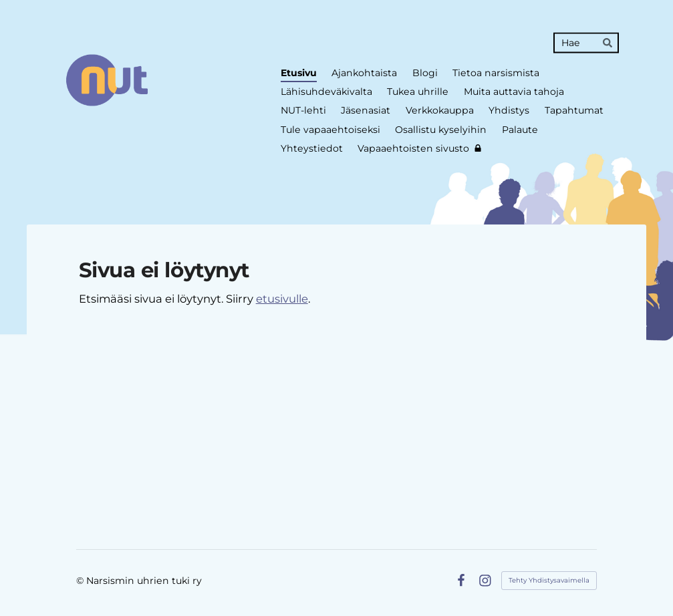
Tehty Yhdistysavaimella (549, 580)
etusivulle (282, 299)
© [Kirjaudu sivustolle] (81, 581)
